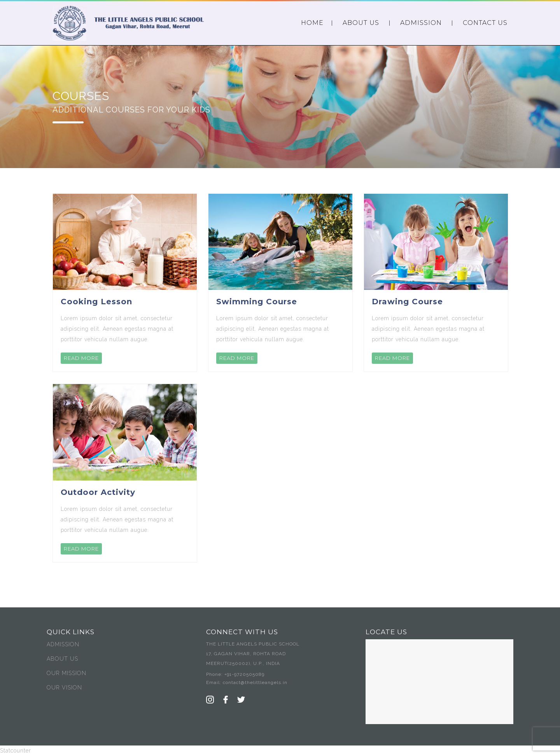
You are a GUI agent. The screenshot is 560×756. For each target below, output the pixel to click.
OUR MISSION (66, 673)
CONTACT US (485, 23)
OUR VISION (64, 688)
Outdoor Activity (98, 492)
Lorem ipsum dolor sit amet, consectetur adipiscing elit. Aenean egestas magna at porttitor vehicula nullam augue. (117, 329)
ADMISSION (421, 23)
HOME (312, 23)
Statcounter (16, 751)
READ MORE (81, 358)
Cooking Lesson (96, 302)
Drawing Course (407, 302)
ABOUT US (361, 23)
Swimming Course (257, 302)
